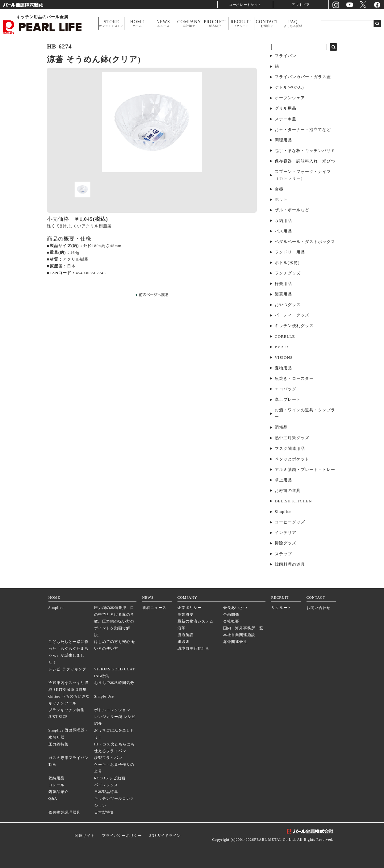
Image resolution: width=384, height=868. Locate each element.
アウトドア (301, 4)
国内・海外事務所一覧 (243, 628)
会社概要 (231, 621)
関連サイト (85, 836)
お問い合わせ (319, 608)
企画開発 (231, 615)
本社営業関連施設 (239, 635)
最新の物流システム (196, 621)
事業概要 (186, 615)
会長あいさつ (235, 608)
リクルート (281, 608)
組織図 (184, 642)
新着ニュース (154, 608)
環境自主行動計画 (194, 649)
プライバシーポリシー (122, 836)
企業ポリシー (190, 608)
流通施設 (186, 635)
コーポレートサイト (245, 4)
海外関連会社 (235, 642)
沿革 (182, 628)
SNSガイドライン (165, 836)
